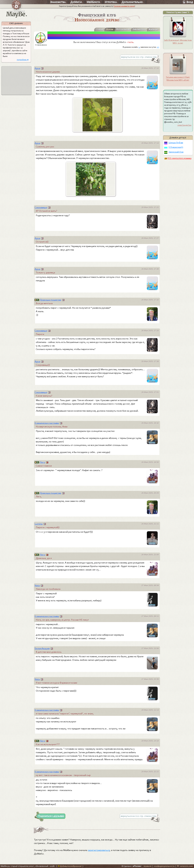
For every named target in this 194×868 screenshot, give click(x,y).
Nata (37, 585)
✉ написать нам (185, 866)
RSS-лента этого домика (179, 158)
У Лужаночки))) (176, 147)
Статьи (99, 29)
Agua (37, 68)
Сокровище (41, 207)
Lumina (39, 524)
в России (137, 866)
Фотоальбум (123, 29)
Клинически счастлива (47, 423)
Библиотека (139, 29)
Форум (110, 29)
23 (158, 47)
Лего (42, 462)
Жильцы (153, 29)
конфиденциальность (164, 866)
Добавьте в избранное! (70, 866)
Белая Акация (42, 648)
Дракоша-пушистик (50, 300)
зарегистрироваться (99, 850)
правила (148, 866)
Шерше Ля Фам (176, 143)
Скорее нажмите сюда (124, 6)
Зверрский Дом (176, 152)
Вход (188, 2)
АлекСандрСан (184, 125)
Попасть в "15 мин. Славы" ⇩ (178, 12)
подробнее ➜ (23, 60)
